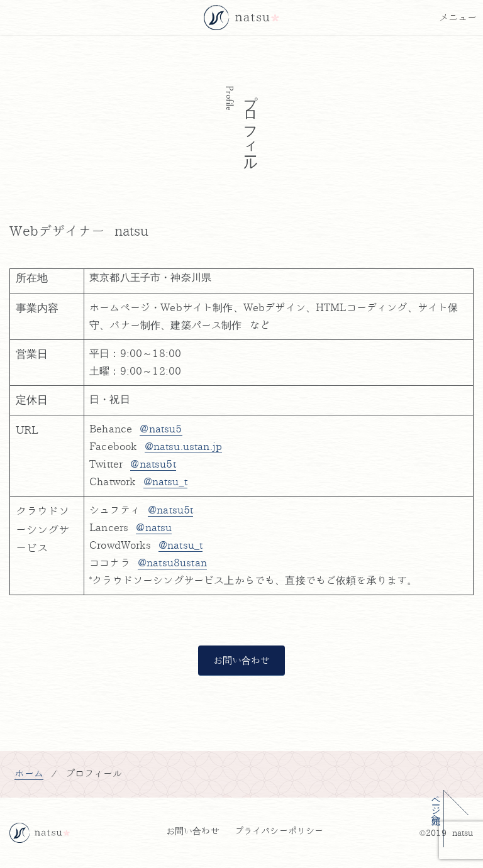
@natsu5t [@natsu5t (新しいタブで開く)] (153, 464)
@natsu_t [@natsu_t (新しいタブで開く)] (165, 482)
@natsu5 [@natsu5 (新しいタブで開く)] (161, 429)
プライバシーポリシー (279, 831)
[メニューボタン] (458, 18)
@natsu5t (170, 510)
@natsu (154, 528)
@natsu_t (180, 546)
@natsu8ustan (172, 563)
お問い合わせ (242, 661)
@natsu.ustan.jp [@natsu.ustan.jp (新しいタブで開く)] (183, 447)
